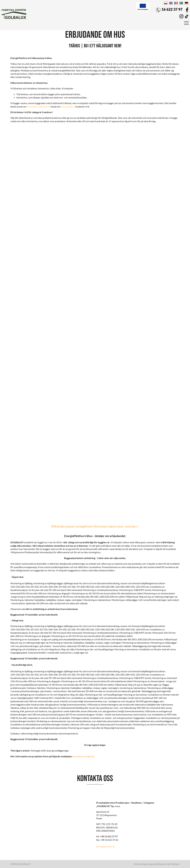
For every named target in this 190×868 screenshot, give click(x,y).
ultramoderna (68, 106)
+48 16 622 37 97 (109, 836)
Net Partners (173, 864)
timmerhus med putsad (39, 106)
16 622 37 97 (169, 10)
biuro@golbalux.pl (105, 846)
